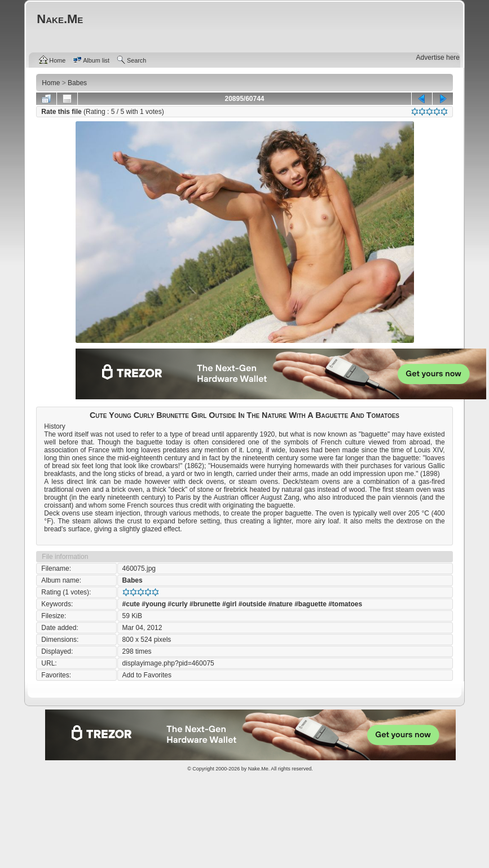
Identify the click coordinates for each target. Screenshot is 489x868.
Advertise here (438, 58)
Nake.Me (258, 769)
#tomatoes (345, 604)
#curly (177, 604)
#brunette (205, 604)
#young (154, 604)
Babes (133, 580)
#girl (229, 604)
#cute (131, 604)
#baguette (310, 604)
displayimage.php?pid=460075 (168, 663)
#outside (252, 604)
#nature (280, 604)
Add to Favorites (147, 675)
